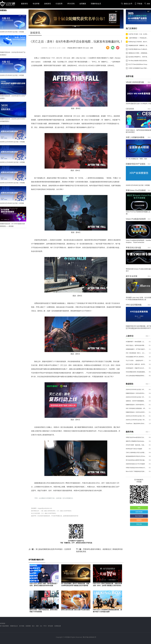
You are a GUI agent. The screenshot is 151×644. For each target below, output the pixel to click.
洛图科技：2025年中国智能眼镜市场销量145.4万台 (136, 401)
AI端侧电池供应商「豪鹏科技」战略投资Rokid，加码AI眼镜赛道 (138, 45)
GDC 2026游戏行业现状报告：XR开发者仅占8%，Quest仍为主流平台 (136, 408)
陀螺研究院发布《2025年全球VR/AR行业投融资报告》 (136, 412)
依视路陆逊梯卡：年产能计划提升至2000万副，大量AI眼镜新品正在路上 (136, 349)
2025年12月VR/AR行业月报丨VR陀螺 (136, 416)
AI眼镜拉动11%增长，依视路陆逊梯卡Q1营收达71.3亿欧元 (138, 53)
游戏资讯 (48, 4)
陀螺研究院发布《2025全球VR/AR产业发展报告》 (136, 393)
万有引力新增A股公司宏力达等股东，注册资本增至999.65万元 (136, 453)
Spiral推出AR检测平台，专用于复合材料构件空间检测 (138, 57)
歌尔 (33, 626)
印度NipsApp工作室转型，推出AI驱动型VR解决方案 (138, 42)
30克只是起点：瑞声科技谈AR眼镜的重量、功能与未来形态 (136, 345)
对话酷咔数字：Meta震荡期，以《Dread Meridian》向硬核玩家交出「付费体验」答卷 (136, 342)
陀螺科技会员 (96, 4)
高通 (37, 626)
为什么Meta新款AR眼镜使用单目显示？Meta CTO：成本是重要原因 (136, 376)
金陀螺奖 (83, 4)
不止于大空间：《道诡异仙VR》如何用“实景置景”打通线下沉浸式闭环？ (136, 361)
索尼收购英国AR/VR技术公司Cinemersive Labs (136, 456)
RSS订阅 (139, 524)
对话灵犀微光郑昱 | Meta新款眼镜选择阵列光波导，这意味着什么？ (136, 372)
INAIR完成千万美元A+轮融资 (134, 449)
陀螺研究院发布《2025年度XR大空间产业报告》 (136, 405)
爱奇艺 (75, 48)
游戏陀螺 (28, 626)
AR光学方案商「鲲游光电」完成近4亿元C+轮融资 (136, 445)
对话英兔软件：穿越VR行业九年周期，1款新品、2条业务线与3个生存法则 (136, 368)
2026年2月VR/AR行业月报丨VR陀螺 (136, 397)
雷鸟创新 (50, 626)
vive (41, 626)
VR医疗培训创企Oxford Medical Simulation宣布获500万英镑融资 (136, 468)
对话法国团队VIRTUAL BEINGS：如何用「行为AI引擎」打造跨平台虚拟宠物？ (136, 357)
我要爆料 (139, 520)
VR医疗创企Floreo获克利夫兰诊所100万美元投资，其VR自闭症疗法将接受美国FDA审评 (136, 437)
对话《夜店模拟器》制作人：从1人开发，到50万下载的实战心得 (136, 353)
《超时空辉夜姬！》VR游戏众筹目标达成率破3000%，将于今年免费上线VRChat (138, 38)
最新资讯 (24, 4)
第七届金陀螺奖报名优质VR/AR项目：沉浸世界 (50, 549)
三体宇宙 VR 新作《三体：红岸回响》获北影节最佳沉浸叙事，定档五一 (138, 34)
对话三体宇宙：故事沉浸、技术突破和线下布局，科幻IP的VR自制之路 (136, 364)
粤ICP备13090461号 (89, 637)
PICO (45, 626)
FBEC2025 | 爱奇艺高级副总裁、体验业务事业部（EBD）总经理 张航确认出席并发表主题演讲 (107, 586)
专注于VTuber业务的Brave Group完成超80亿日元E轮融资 (138, 64)
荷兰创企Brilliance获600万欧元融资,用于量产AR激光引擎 (136, 460)
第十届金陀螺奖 (4, 626)
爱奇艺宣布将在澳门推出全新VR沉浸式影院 (75, 610)
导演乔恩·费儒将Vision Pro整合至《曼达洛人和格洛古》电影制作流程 (138, 49)
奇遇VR (80, 48)
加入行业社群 (139, 516)
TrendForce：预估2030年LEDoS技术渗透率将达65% (136, 424)
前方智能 (22, 626)
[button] (73, 26)
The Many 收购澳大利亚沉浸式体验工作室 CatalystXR (138, 61)
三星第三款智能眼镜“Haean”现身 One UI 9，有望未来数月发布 (138, 68)
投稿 (139, 508)
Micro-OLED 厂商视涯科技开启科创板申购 (136, 471)
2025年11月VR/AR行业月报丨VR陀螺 (136, 420)
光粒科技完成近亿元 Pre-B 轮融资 (135, 464)
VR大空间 (71, 4)
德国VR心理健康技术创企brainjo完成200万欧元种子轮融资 (136, 441)
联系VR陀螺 (139, 512)
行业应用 (59, 4)
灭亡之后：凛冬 (88, 48)
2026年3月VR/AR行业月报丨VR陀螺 (136, 390)
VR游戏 (70, 48)
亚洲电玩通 (58, 626)
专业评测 (36, 4)
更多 (148, 336)
